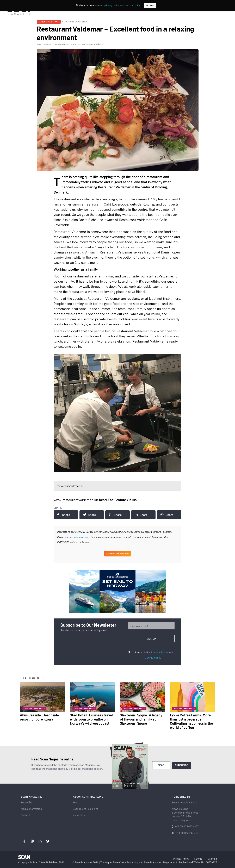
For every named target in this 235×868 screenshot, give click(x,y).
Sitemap (212, 859)
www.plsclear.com (80, 537)
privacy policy (112, 5)
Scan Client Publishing (86, 809)
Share (64, 515)
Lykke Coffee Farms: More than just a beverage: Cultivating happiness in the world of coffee (191, 721)
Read (161, 765)
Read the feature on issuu (120, 500)
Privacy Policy (159, 652)
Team (76, 803)
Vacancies (79, 815)
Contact (25, 815)
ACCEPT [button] (150, 6)
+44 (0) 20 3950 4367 (187, 827)
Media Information (31, 809)
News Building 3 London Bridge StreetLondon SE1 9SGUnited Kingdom (185, 815)
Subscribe (182, 765)
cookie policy (133, 5)
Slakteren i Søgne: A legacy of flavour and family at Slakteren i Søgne (141, 719)
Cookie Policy (153, 658)
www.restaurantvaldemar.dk (76, 500)
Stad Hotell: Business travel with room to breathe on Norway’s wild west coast (91, 719)
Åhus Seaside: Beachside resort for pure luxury (39, 717)
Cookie (198, 859)
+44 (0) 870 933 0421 (187, 833)
